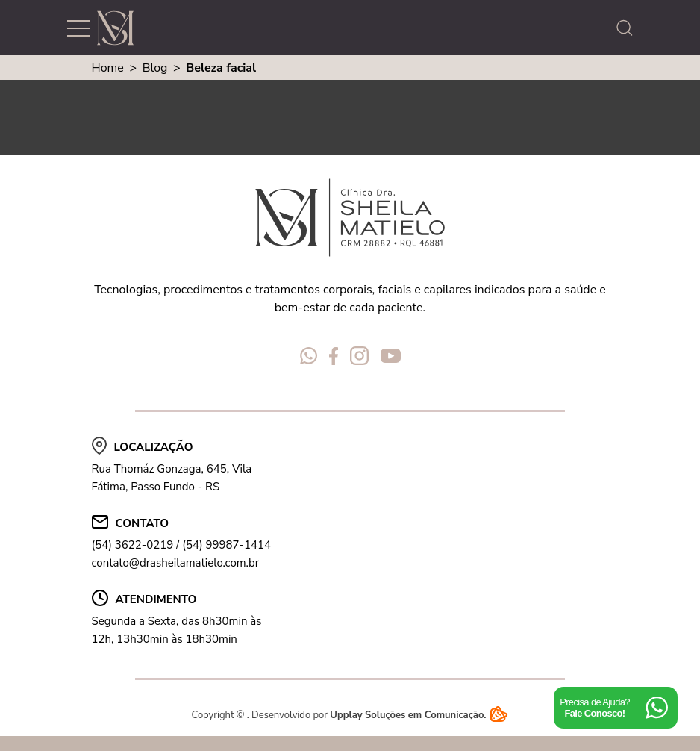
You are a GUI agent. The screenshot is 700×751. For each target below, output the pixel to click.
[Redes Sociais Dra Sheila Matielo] (309, 358)
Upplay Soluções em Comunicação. (419, 715)
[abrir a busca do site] (628, 28)
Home (108, 68)
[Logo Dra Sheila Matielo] (115, 28)
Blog (155, 68)
